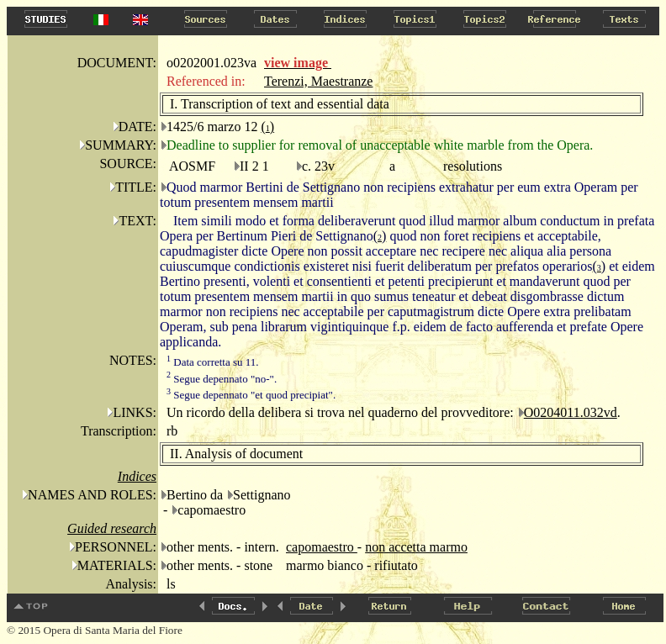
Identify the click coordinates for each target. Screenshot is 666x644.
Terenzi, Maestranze (318, 81)
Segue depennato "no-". (222, 379)
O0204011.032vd (571, 412)
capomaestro (322, 547)
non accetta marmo (416, 547)
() (267, 127)
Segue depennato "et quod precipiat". (251, 395)
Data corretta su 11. (213, 362)
